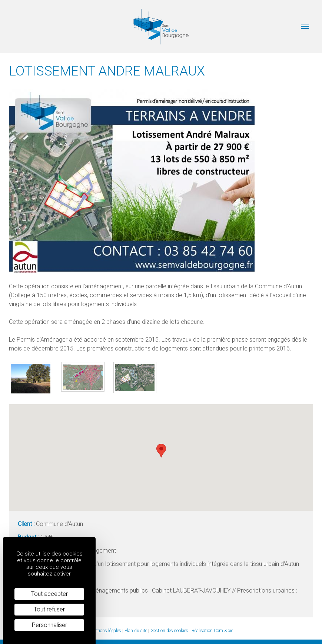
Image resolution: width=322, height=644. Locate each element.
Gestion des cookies (169, 631)
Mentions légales (105, 631)
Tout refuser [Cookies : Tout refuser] (49, 609)
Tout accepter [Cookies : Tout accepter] (49, 594)
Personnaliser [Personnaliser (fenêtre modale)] (49, 625)
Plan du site (136, 631)
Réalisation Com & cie (212, 631)
